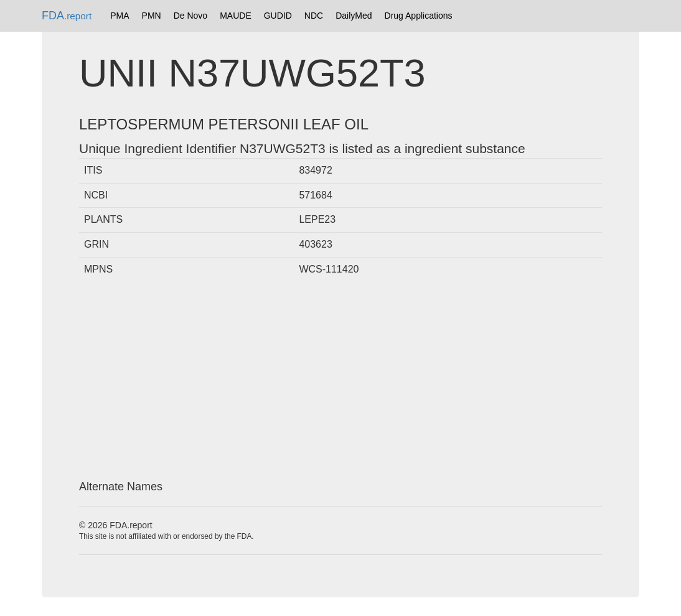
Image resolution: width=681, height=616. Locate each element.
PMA (120, 16)
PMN (152, 16)
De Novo (190, 16)
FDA (67, 16)
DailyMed (354, 16)
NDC (314, 16)
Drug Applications (419, 16)
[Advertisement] (340, 381)
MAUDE (236, 16)
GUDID (278, 16)
